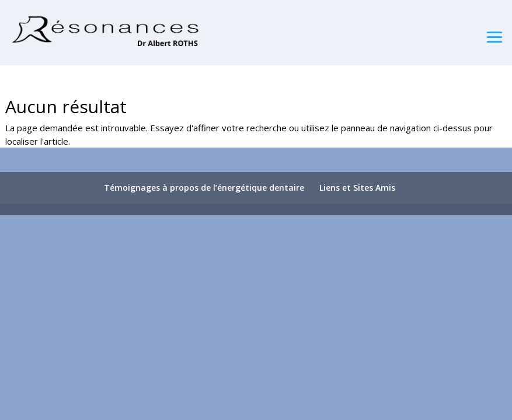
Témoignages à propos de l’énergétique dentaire (204, 188)
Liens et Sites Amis (357, 188)
